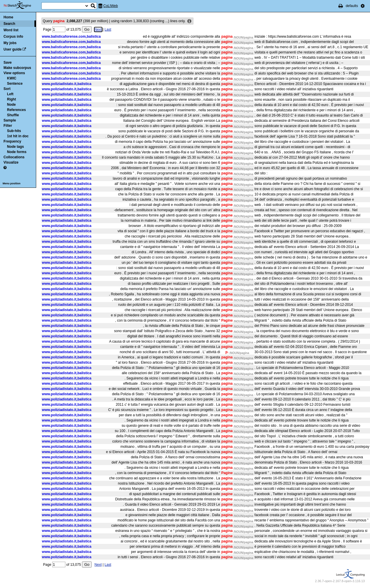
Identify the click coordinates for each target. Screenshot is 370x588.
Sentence (15, 84)
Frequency (12, 141)
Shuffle (13, 115)
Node (11, 105)
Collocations (14, 157)
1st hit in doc (18, 136)
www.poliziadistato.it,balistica (67, 84)
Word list (11, 30)
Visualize (11, 162)
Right (12, 99)
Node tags (15, 147)
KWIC (12, 78)
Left (10, 94)
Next (96, 30)
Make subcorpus (17, 68)
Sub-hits (14, 131)
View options (14, 73)
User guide (13, 49)
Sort (7, 89)
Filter (8, 126)
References (16, 110)
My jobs (10, 43)
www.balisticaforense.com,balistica (71, 37)
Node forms (17, 152)
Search (9, 24)
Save (8, 63)
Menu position (12, 183)
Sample (10, 120)
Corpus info (13, 37)
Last (106, 30)
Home (8, 17)
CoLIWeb (111, 6)
